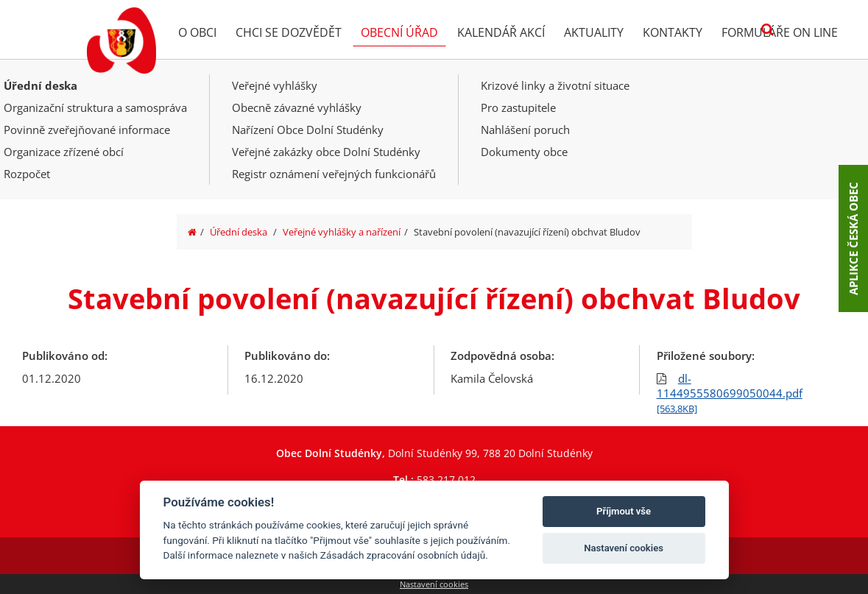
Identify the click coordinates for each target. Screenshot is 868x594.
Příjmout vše (624, 511)
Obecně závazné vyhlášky (297, 107)
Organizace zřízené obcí (64, 152)
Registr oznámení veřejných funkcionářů (334, 174)
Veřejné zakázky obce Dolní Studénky (326, 152)
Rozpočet (27, 174)
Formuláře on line (780, 32)
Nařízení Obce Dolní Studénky (308, 130)
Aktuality (594, 32)
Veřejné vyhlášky (275, 85)
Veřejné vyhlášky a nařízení (342, 232)
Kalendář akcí (501, 32)
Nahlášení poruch (525, 130)
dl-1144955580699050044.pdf (730, 393)
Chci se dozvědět (289, 32)
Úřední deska (40, 85)
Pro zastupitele (518, 107)
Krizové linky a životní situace (555, 85)
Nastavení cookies (434, 584)
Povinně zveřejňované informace (87, 130)
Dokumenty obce (524, 152)
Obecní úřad (399, 32)
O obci (197, 32)
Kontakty (673, 32)
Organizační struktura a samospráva (95, 107)
